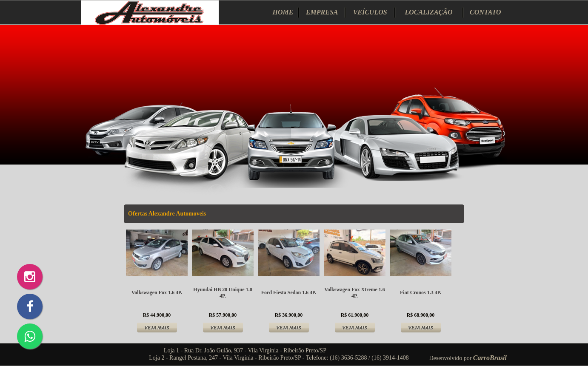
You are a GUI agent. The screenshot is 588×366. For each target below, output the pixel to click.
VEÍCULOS (370, 12)
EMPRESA (322, 12)
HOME (283, 12)
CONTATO (485, 12)
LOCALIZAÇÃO (428, 12)
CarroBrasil (490, 358)
